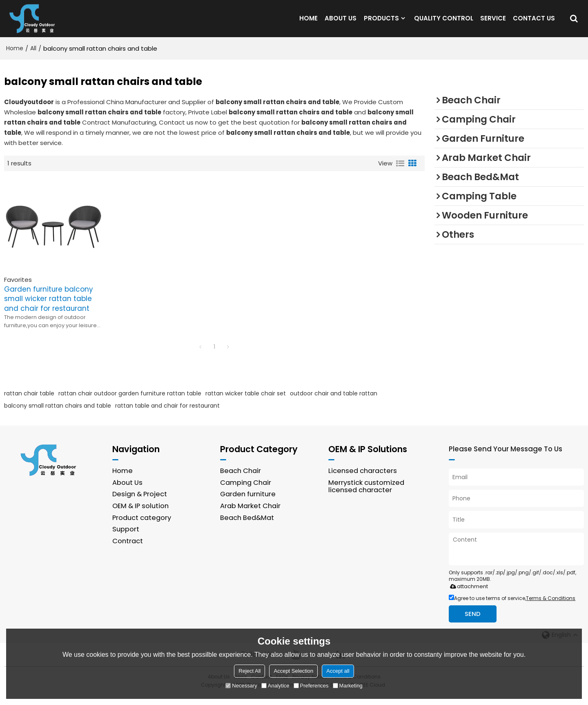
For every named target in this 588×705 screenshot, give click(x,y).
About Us (127, 492)
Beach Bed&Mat (247, 527)
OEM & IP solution (140, 516)
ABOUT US (341, 23)
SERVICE (493, 23)
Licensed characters (363, 481)
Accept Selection (293, 671)
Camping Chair (246, 492)
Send (473, 624)
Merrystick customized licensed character (366, 496)
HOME (308, 23)
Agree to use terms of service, (512, 608)
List (400, 173)
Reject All (249, 671)
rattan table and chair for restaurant (167, 415)
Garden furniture (248, 504)
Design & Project (140, 504)
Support (126, 539)
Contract (128, 551)
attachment (467, 596)
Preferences (311, 686)
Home (15, 58)
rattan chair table (29, 403)
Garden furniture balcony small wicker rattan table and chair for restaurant (48, 308)
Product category (142, 527)
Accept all (338, 671)
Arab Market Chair (250, 516)
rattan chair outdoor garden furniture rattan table (130, 403)
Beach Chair (241, 481)
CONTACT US (534, 23)
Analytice (275, 686)
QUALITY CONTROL (444, 23)
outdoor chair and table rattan (334, 403)
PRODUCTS (381, 23)
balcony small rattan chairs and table (58, 415)
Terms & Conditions (551, 608)
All (33, 58)
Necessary (241, 686)
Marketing (348, 686)
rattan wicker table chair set (246, 403)
